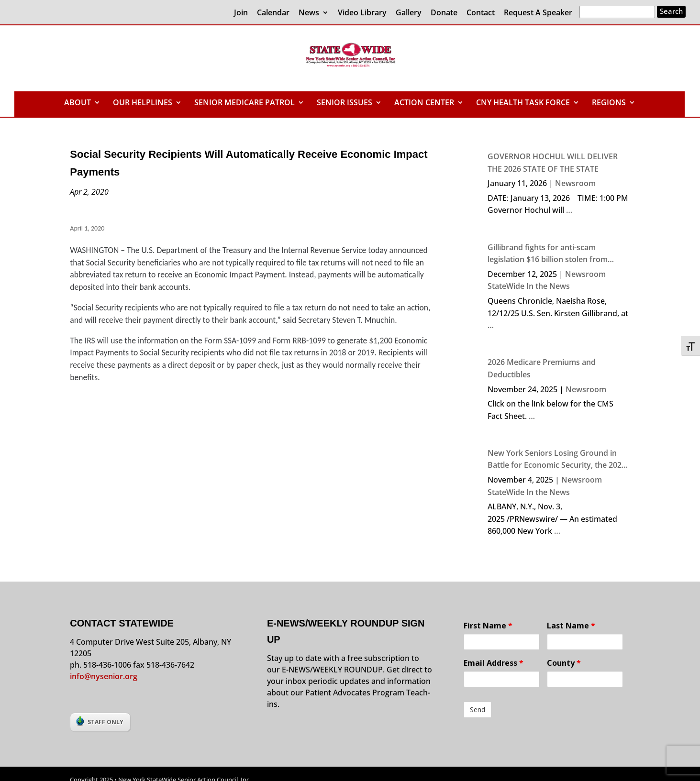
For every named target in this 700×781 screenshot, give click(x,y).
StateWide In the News (529, 286)
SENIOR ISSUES (344, 103)
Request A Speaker (538, 13)
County (564, 663)
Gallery (409, 13)
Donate (444, 13)
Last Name (571, 626)
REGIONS (609, 103)
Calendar (273, 13)
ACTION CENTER (424, 103)
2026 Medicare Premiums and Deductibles (542, 368)
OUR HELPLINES (143, 103)
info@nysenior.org (104, 676)
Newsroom (575, 183)
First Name (488, 626)
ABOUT (78, 103)
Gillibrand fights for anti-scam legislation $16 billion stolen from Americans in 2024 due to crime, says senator (555, 254)
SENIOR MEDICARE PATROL (244, 103)
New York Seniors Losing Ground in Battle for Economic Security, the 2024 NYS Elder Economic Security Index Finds (557, 460)
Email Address (494, 663)
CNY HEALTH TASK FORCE (523, 103)
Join (241, 13)
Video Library (362, 13)
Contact (481, 13)
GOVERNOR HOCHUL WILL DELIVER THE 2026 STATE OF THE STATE (553, 163)
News (309, 13)
